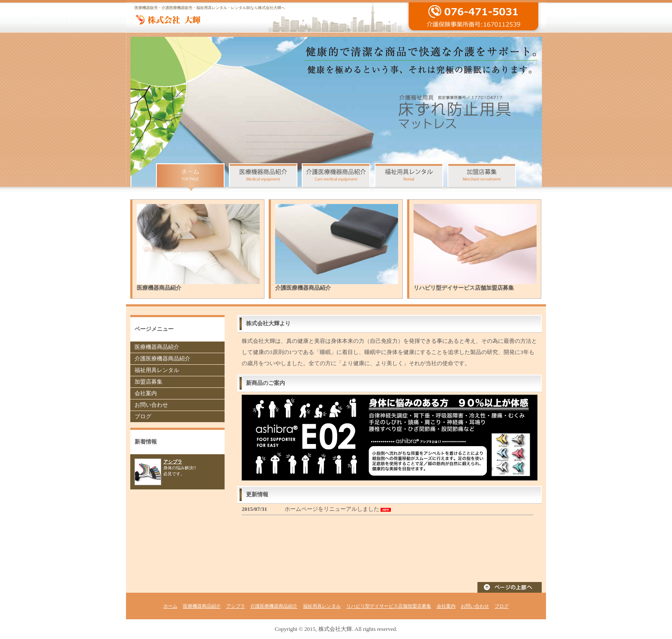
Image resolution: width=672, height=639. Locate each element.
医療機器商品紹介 (157, 347)
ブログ (143, 416)
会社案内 (146, 393)
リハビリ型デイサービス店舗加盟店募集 (389, 606)
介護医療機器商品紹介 (162, 358)
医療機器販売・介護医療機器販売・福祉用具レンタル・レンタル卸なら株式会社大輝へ (210, 8)
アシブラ (173, 462)
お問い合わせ (151, 405)
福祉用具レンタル (157, 370)
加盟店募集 (148, 382)
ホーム (170, 606)
